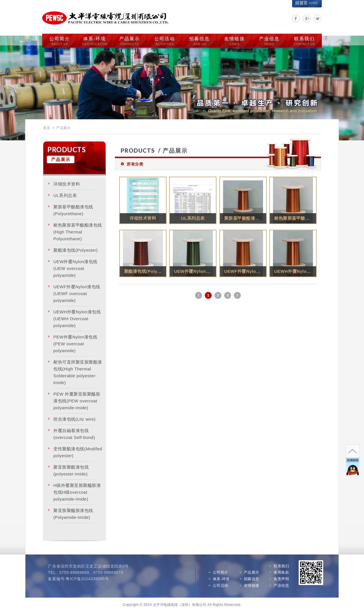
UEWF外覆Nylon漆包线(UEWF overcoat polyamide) (77, 292)
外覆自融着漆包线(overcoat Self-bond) (74, 433)
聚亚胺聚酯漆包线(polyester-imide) (71, 469)
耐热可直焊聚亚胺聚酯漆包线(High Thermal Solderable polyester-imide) (78, 371)
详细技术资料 (67, 183)
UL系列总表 (65, 194)
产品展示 (130, 40)
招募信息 (199, 40)
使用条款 (281, 571)
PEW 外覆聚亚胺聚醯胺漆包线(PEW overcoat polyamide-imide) (77, 400)
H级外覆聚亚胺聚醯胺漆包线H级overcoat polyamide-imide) (77, 491)
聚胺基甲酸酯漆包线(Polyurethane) (73, 209)
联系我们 (304, 40)
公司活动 (165, 40)
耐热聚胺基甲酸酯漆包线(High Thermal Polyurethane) (78, 231)
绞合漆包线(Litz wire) (74, 418)
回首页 (307, 3)
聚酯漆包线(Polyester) (76, 249)
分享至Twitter (318, 19)
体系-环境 (95, 40)
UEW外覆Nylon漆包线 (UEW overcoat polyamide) (75, 267)
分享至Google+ (307, 19)
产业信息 (269, 40)
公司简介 (60, 40)
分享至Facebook (296, 19)
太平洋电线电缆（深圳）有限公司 (108, 18)
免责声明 (281, 578)
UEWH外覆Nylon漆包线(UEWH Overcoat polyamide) (77, 317)
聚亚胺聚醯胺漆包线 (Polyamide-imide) (73, 513)
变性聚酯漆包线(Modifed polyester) (78, 451)
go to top (352, 434)
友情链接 (234, 40)
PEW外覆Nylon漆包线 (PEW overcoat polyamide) (75, 343)
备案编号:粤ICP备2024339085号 (78, 578)
